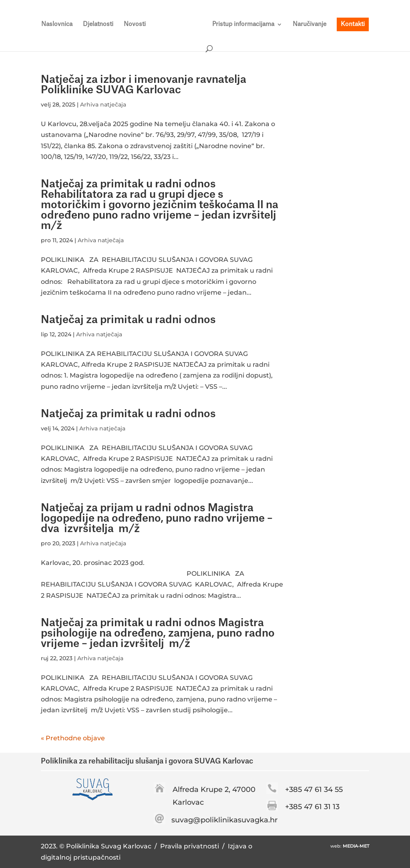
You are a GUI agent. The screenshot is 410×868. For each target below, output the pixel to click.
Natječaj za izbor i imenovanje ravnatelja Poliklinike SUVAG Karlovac (144, 85)
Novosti (135, 24)
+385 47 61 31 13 (312, 807)
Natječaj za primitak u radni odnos (128, 320)
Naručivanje (310, 24)
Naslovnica (57, 24)
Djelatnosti (98, 24)
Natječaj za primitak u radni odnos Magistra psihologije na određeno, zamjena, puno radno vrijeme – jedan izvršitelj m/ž (158, 633)
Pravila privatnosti (190, 846)
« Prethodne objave (73, 738)
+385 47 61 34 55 (314, 790)
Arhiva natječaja (103, 104)
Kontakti (353, 24)
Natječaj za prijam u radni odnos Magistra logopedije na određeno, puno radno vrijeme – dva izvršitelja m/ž (159, 518)
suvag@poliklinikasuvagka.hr (224, 820)
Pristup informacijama (243, 24)
